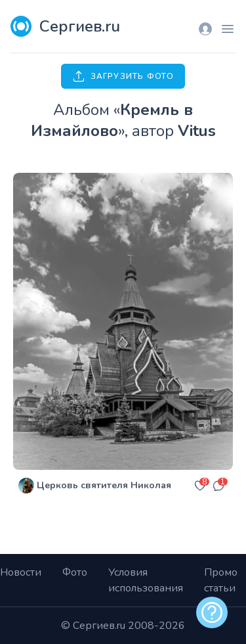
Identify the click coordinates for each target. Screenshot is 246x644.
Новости (21, 572)
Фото (75, 572)
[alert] (212, 612)
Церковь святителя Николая (104, 485)
